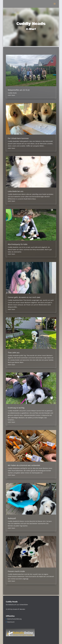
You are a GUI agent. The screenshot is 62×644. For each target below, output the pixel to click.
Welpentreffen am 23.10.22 (19, 90)
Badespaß (12, 518)
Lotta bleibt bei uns (16, 191)
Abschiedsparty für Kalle (18, 244)
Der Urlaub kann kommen (18, 138)
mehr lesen (11, 95)
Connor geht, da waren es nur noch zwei (24, 297)
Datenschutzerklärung (14, 619)
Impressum (11, 622)
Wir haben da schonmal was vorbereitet (24, 465)
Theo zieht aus (14, 353)
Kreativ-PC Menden (19, 609)
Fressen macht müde (16, 571)
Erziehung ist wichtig (16, 408)
